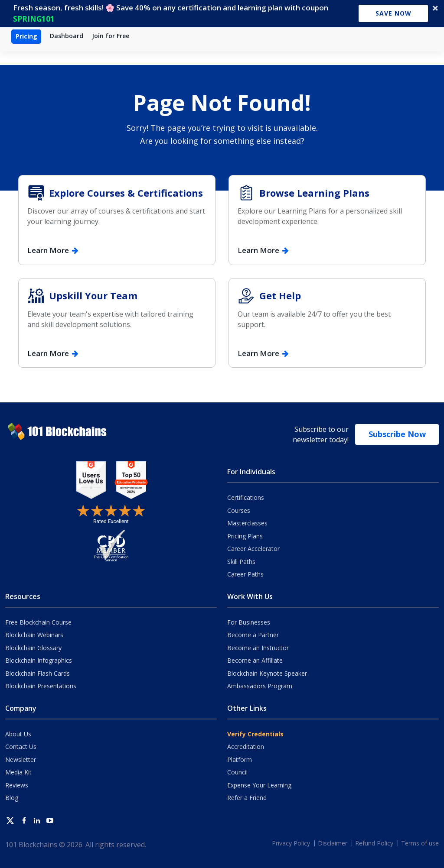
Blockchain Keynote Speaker (267, 673)
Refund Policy (374, 843)
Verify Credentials (255, 734)
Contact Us (21, 747)
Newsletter (21, 759)
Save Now (393, 13)
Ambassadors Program (260, 686)
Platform (240, 759)
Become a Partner (253, 635)
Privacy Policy (291, 843)
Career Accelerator (253, 549)
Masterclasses (247, 523)
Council (237, 772)
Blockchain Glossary (33, 648)
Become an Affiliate (255, 660)
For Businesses (249, 622)
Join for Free (111, 36)
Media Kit (18, 772)
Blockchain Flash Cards (38, 673)
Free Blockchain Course (38, 622)
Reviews (17, 785)
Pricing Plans (245, 536)
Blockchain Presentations (41, 686)
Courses (239, 510)
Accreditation (246, 747)
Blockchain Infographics (39, 660)
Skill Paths (241, 562)
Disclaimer (333, 843)
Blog (12, 798)
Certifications (246, 497)
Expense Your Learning (259, 785)
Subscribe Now (397, 434)
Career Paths (245, 574)
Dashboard (67, 36)
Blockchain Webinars (34, 635)
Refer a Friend (247, 798)
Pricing (26, 36)
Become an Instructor (258, 648)
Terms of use (420, 843)
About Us (18, 734)
